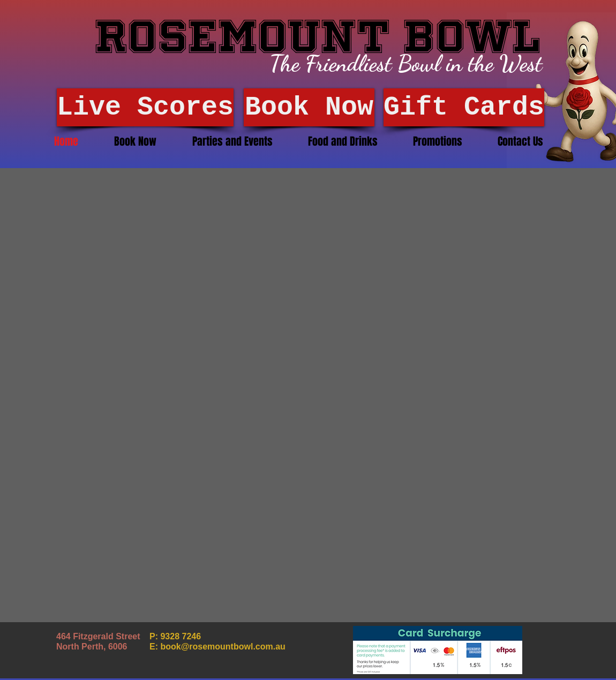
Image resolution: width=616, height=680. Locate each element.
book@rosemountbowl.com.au (223, 647)
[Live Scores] (145, 107)
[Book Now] (309, 107)
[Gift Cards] (464, 107)
